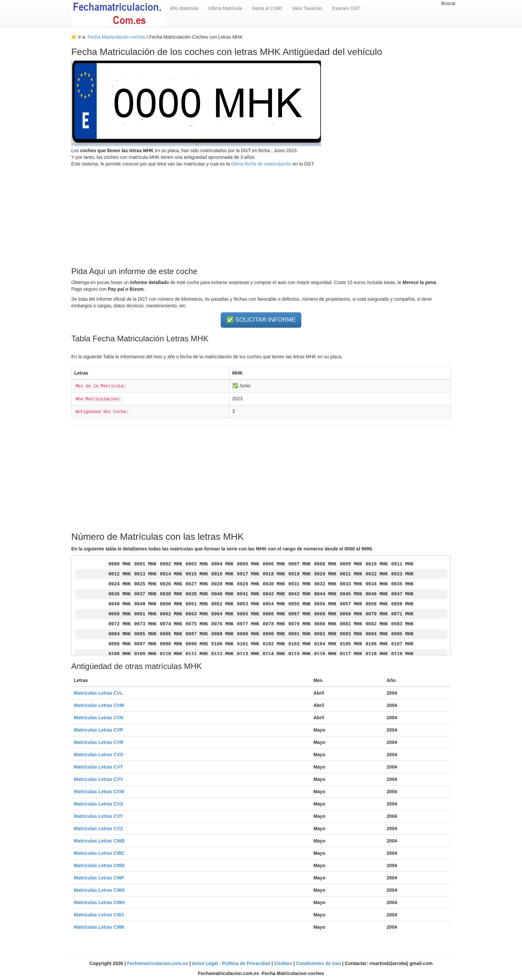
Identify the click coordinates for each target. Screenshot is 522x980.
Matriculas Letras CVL (98, 693)
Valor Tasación (307, 8)
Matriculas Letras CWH (99, 902)
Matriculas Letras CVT (98, 767)
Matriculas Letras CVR (99, 742)
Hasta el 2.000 (267, 8)
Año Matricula (184, 8)
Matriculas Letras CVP (99, 730)
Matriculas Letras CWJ (99, 915)
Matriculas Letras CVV (99, 779)
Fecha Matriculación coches (117, 37)
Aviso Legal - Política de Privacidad (232, 963)
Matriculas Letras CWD (99, 865)
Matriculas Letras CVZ (98, 828)
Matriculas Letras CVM (99, 705)
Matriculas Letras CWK (99, 927)
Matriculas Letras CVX (99, 804)
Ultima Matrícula (225, 8)
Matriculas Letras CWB (99, 841)
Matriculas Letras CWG (99, 890)
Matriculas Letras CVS (99, 755)
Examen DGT (346, 8)
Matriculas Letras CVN (99, 718)
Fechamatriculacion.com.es (158, 963)
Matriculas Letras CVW (99, 792)
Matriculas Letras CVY (99, 816)
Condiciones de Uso (319, 963)
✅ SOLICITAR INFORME (261, 320)
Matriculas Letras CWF (99, 878)
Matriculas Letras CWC (99, 853)
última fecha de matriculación (261, 164)
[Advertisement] (261, 214)
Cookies (284, 963)
